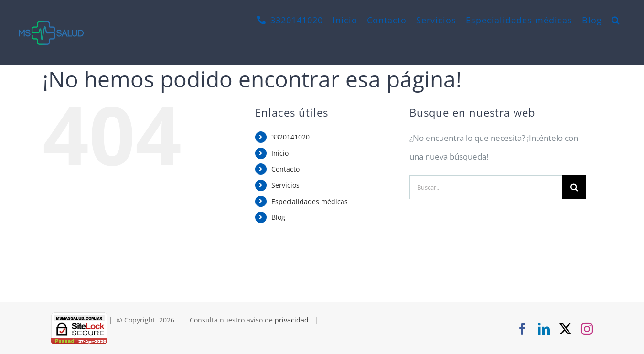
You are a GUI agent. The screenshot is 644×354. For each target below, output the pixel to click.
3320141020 (290, 137)
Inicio (280, 153)
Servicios (285, 185)
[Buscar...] (486, 187)
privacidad (292, 320)
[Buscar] (574, 187)
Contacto (285, 169)
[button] (616, 20)
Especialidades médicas (310, 201)
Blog (278, 217)
